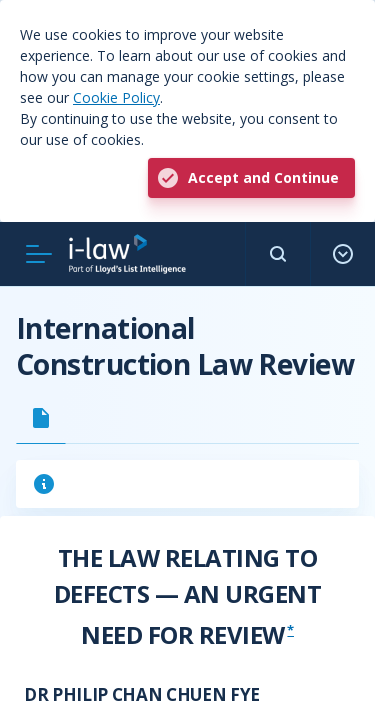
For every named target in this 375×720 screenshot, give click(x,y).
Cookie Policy (116, 97)
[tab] (41, 418)
